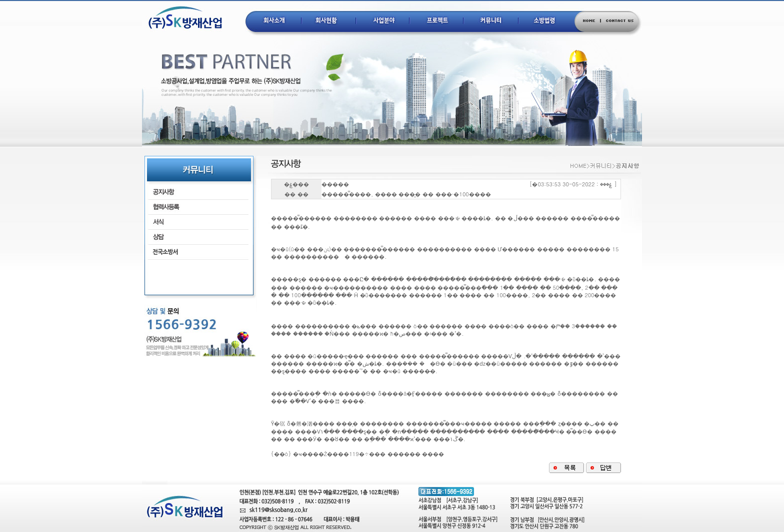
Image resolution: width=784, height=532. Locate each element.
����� (335, 184)
